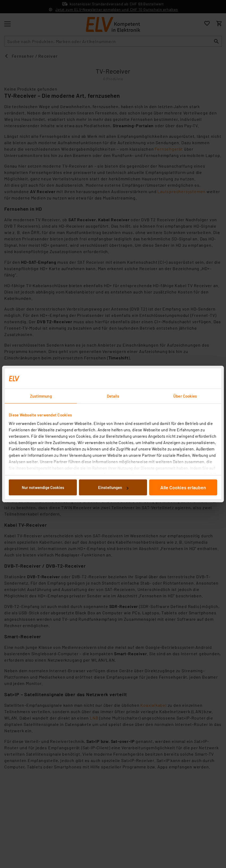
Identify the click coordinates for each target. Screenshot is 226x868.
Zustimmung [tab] (41, 396)
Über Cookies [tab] (185, 396)
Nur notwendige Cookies (43, 487)
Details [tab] (113, 396)
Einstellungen (113, 487)
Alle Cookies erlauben (183, 487)
